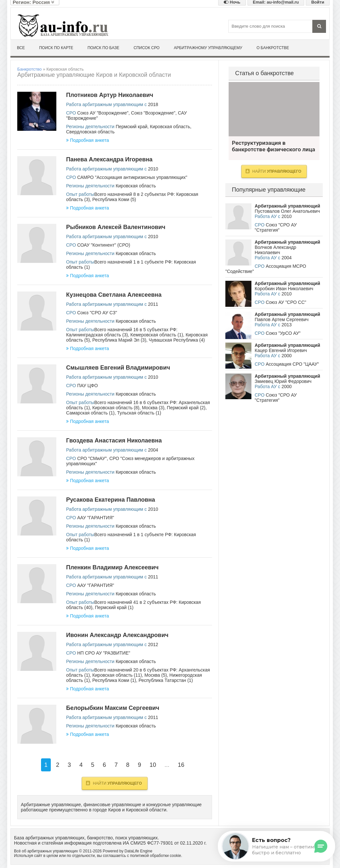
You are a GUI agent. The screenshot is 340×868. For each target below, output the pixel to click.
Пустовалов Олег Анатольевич (287, 211)
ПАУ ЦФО (87, 386)
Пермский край (131, 127)
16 (181, 765)
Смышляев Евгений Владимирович (118, 368)
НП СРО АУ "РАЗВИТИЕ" (104, 653)
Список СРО (147, 48)
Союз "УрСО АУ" (283, 333)
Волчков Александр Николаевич (275, 250)
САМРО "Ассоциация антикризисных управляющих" (132, 177)
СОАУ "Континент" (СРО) (104, 245)
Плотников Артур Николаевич (110, 95)
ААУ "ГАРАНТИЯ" (96, 518)
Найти (114, 783)
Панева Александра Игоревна (109, 159)
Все (21, 48)
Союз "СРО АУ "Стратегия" (276, 227)
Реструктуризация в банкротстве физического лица (274, 109)
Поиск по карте (56, 48)
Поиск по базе (104, 48)
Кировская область (170, 127)
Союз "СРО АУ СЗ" (97, 313)
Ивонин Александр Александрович (117, 635)
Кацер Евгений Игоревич (281, 350)
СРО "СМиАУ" (92, 458)
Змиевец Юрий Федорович (283, 381)
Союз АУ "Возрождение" (103, 113)
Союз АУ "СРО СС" (286, 302)
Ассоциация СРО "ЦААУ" (292, 364)
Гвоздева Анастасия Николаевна (114, 441)
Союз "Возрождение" (153, 113)
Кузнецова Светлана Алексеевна (114, 295)
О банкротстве (273, 48)
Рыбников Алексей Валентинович (116, 227)
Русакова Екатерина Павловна (111, 500)
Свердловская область (90, 132)
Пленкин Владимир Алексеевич (112, 567)
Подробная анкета (87, 140)
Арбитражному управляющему (208, 48)
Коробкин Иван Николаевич (284, 289)
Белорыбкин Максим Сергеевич (113, 708)
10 (153, 765)
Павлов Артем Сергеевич (282, 319)
